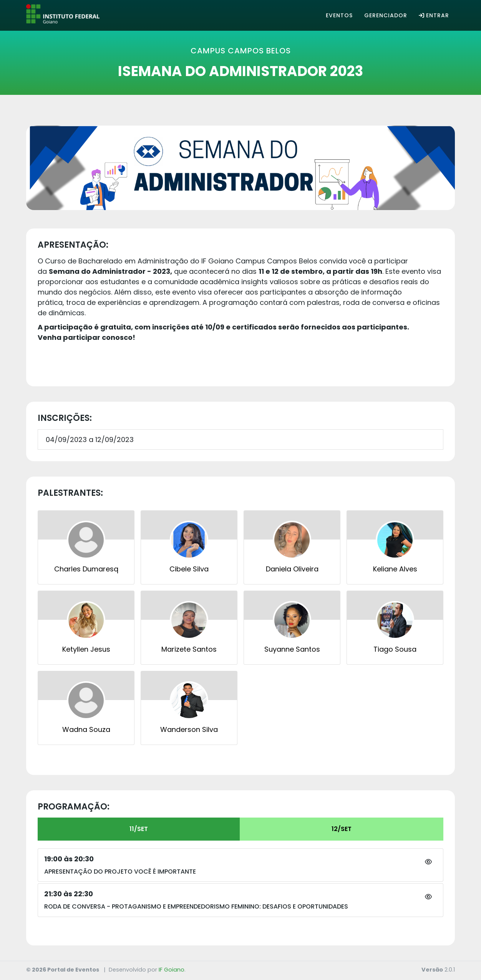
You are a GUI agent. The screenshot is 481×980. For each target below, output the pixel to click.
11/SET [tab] (139, 829)
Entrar (434, 15)
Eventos (339, 15)
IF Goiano (172, 970)
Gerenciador (386, 15)
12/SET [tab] (342, 829)
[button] (428, 862)
